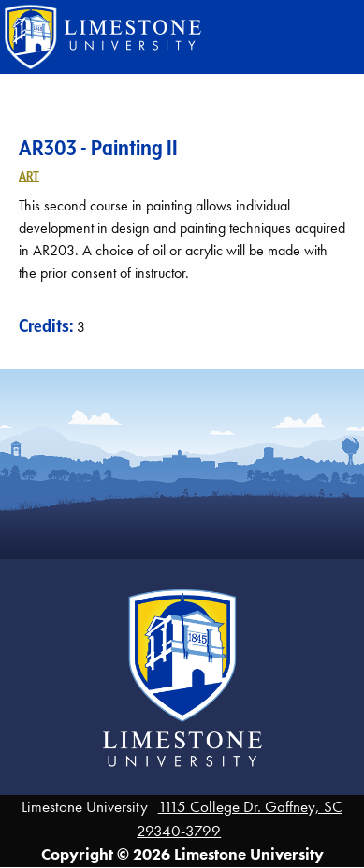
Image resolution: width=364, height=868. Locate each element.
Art (29, 176)
